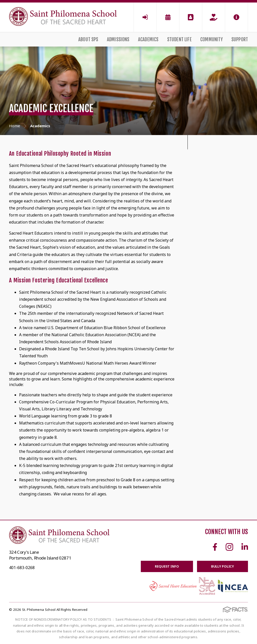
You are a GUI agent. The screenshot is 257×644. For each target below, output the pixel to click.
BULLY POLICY (222, 566)
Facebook (215, 547)
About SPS (88, 39)
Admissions (118, 39)
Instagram (229, 547)
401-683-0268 (22, 568)
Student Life (179, 39)
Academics (148, 39)
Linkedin (245, 547)
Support (240, 39)
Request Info (167, 566)
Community (212, 39)
